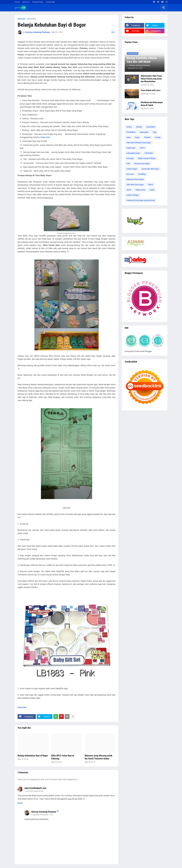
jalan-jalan (144, 132)
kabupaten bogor (133, 153)
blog (155, 132)
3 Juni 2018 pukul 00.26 (34, 791)
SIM (128, 164)
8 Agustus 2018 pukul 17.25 (42, 815)
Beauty (139, 127)
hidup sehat (140, 190)
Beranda (21, 19)
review (129, 127)
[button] (164, 8)
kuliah (152, 190)
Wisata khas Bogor (142, 164)
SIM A (151, 185)
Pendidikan (131, 132)
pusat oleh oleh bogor (150, 169)
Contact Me (50, 2)
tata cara (130, 174)
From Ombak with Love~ (151, 90)
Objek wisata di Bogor (147, 158)
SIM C (142, 148)
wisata (158, 137)
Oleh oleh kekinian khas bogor (139, 143)
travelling (142, 174)
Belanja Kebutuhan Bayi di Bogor (33, 756)
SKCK (129, 190)
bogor (137, 137)
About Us (26, 2)
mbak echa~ (46, 137)
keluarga (130, 158)
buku (129, 137)
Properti (147, 137)
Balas (20, 803)
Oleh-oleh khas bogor (135, 185)
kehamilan (32, 19)
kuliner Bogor (132, 169)
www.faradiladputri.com (35, 788)
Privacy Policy (38, 2)
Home (17, 2)
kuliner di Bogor (133, 195)
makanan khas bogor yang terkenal (141, 200)
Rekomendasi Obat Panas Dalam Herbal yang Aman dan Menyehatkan (151, 79)
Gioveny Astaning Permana (44, 812)
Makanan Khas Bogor (135, 179)
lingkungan (131, 148)
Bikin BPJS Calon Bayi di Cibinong (63, 757)
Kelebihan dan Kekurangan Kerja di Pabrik (152, 104)
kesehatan (151, 127)
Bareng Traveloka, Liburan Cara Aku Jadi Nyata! (142, 60)
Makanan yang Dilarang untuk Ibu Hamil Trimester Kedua (99, 757)
